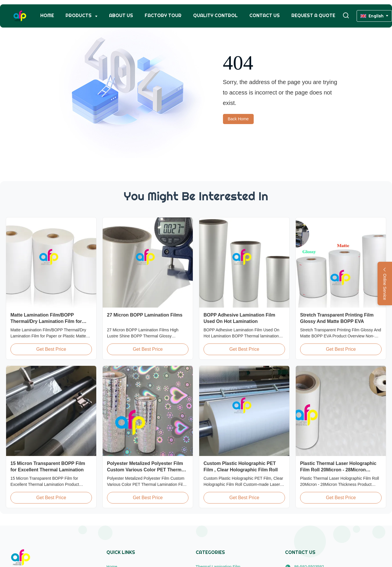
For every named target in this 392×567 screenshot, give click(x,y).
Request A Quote (313, 16)
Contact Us (265, 16)
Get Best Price (51, 349)
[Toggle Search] (346, 16)
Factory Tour (163, 16)
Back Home (238, 119)
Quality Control (215, 16)
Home (47, 16)
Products (79, 16)
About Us (121, 16)
